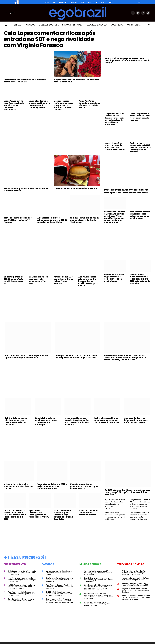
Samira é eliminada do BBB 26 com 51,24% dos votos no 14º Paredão (18, 220)
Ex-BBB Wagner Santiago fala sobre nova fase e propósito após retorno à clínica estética (127, 492)
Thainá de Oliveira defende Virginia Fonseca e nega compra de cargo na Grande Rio (63, 515)
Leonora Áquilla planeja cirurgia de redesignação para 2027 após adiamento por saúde (140, 279)
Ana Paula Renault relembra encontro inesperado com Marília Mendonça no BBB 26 (88, 281)
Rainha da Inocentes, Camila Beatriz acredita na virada (88, 513)
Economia (63, 2)
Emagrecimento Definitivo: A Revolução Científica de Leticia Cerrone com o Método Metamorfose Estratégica (140, 504)
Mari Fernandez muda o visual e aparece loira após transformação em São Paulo (126, 191)
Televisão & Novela (96, 25)
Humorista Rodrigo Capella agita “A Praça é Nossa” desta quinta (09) (136, 584)
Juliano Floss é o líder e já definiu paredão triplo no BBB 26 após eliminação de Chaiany (52, 220)
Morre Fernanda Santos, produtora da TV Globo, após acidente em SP (84, 486)
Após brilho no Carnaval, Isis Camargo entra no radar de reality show (39, 514)
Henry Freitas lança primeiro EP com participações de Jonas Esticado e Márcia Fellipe (127, 60)
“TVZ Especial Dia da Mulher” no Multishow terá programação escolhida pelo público (134, 573)
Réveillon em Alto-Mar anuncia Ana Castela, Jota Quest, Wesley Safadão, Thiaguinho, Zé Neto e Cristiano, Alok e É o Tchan (115, 217)
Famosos (30, 25)
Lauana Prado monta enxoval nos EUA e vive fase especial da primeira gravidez (39, 104)
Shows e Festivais (72, 25)
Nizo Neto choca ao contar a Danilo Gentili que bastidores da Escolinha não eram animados (136, 597)
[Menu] (6, 25)
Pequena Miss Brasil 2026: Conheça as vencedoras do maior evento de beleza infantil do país (140, 516)
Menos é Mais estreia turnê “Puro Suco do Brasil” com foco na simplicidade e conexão (115, 146)
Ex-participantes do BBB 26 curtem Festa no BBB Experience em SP (14, 280)
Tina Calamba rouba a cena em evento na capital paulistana (21, 600)
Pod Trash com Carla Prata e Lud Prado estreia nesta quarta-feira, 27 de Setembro (23, 594)
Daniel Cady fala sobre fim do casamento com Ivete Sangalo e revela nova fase (140, 117)
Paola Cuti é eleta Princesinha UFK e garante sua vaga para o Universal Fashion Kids (115, 516)
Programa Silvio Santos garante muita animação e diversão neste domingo (135, 590)
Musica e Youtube (49, 25)
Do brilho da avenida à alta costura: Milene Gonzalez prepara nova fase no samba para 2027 (15, 515)
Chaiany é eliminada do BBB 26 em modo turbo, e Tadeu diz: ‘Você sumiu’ (84, 220)
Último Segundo (50, 2)
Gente (82, 2)
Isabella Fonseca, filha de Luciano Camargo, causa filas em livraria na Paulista (107, 420)
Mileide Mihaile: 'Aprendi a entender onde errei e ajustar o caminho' (18, 486)
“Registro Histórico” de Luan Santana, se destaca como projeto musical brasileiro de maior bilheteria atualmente (114, 119)
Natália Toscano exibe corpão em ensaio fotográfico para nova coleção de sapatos (22, 587)
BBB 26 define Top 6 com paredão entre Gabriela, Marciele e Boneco (27, 190)
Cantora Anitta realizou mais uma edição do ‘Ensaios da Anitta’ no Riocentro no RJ (60, 580)
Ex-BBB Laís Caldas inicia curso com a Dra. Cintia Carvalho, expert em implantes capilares (60, 594)
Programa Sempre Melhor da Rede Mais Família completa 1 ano (135, 579)
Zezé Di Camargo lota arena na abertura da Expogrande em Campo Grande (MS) (98, 580)
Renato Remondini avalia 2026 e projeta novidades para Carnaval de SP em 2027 (52, 486)
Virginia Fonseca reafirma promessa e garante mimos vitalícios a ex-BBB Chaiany (64, 105)
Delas (89, 2)
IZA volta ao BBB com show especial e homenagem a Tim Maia (39, 280)
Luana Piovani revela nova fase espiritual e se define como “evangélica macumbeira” (14, 105)
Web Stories (134, 25)
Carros (104, 2)
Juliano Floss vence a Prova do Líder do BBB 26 (76, 188)
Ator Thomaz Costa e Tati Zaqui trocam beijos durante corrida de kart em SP (59, 587)
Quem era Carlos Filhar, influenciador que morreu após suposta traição (136, 420)
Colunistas (117, 25)
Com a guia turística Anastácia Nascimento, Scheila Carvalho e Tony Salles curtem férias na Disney (60, 601)
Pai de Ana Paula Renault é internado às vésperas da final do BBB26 (89, 104)
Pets (111, 2)
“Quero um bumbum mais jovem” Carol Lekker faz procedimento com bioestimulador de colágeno (115, 504)
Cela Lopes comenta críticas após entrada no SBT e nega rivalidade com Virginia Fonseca (50, 39)
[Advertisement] (52, 129)
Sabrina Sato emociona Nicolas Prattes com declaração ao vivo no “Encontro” (16, 421)
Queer (96, 2)
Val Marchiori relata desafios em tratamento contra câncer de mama (25, 81)
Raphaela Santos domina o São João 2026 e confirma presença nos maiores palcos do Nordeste (140, 147)
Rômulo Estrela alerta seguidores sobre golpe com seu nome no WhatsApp (140, 215)
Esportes (73, 2)
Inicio (18, 25)
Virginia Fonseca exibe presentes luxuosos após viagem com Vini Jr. (77, 81)
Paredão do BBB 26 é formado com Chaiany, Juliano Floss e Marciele (64, 280)
